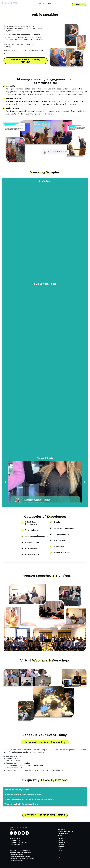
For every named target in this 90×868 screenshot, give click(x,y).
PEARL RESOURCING (16, 845)
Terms (28, 853)
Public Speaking (63, 833)
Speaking (41, 4)
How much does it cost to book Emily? (23, 795)
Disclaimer (13, 855)
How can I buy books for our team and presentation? (29, 799)
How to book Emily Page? (17, 790)
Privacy (20, 855)
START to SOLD (15, 841)
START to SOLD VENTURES (18, 843)
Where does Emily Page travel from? (22, 804)
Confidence (61, 846)
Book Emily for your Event (66, 831)
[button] (5, 482)
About (49, 4)
